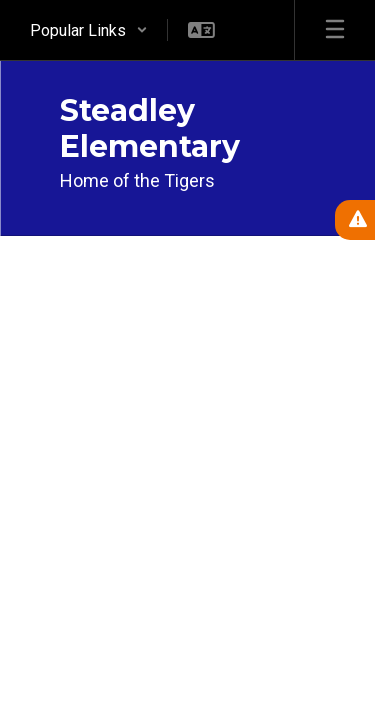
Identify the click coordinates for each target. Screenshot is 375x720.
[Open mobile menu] (335, 30)
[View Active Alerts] (355, 220)
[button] (89, 30)
